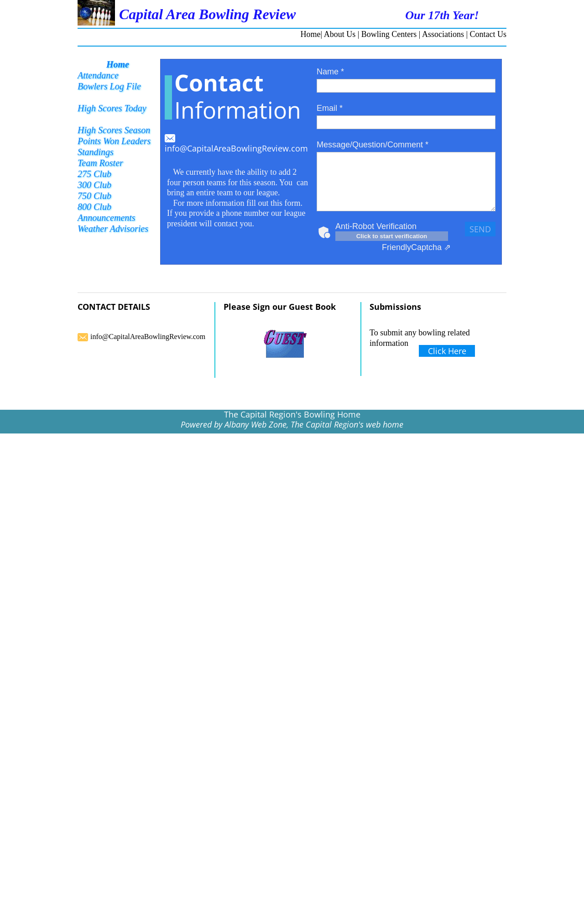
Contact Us (488, 34)
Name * (330, 72)
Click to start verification (392, 236)
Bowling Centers (389, 34)
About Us (340, 34)
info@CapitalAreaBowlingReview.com (236, 148)
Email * (330, 108)
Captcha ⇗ (416, 247)
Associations (443, 34)
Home (311, 34)
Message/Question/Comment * (373, 145)
